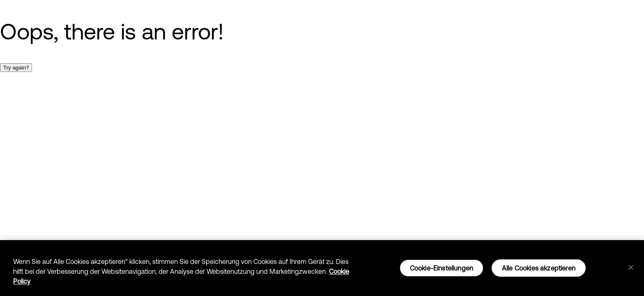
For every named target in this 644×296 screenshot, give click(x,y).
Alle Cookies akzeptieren (539, 268)
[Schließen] (631, 268)
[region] (322, 268)
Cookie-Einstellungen (442, 268)
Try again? (16, 68)
